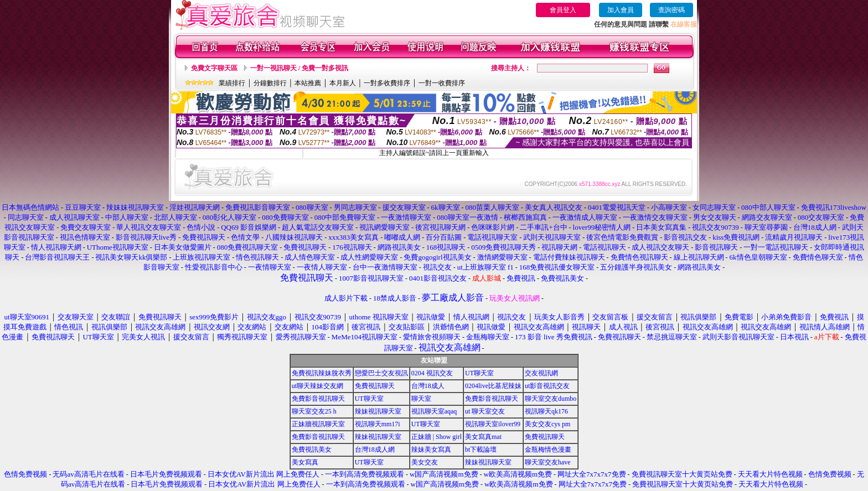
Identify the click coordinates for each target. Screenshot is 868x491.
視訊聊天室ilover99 (493, 424)
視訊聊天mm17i (378, 424)
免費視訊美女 (312, 449)
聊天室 (421, 399)
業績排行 (232, 83)
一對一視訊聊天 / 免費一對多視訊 (299, 68)
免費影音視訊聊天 (318, 399)
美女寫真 (305, 462)
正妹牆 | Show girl (436, 437)
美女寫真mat (483, 437)
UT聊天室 (479, 373)
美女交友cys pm (547, 424)
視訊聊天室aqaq (434, 411)
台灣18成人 (428, 386)
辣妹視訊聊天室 (378, 411)
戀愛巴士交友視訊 (381, 373)
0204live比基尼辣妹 (493, 386)
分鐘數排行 (270, 83)
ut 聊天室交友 (485, 411)
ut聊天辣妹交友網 (317, 386)
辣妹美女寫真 (431, 449)
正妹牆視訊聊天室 (318, 424)
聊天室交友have (548, 462)
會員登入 (563, 10)
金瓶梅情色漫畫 (548, 449)
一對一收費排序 (442, 83)
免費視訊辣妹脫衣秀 (322, 373)
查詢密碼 (671, 10)
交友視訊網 (541, 373)
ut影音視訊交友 (547, 386)
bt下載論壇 (481, 449)
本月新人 (343, 83)
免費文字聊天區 (214, 68)
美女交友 (425, 462)
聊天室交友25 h (314, 411)
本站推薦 (308, 83)
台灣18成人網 (375, 449)
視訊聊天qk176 (546, 411)
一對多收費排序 (387, 83)
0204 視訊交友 (432, 373)
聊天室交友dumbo (551, 399)
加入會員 (621, 10)
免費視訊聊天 (375, 386)
